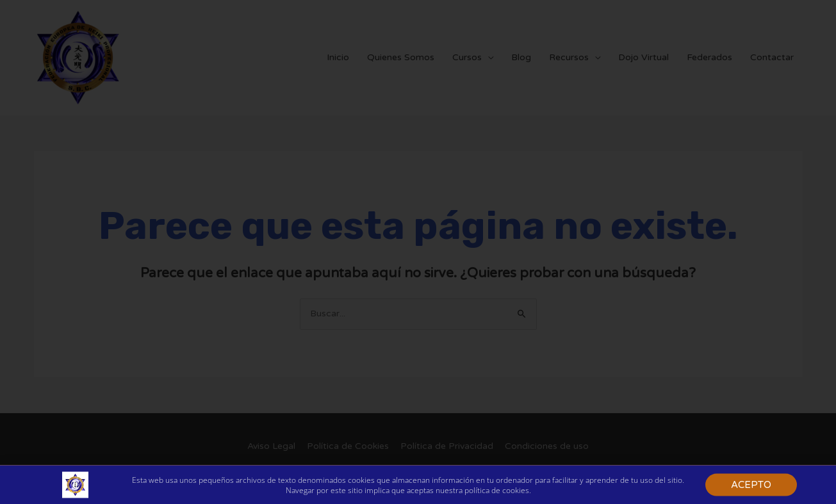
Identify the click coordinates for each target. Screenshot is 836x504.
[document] (418, 252)
